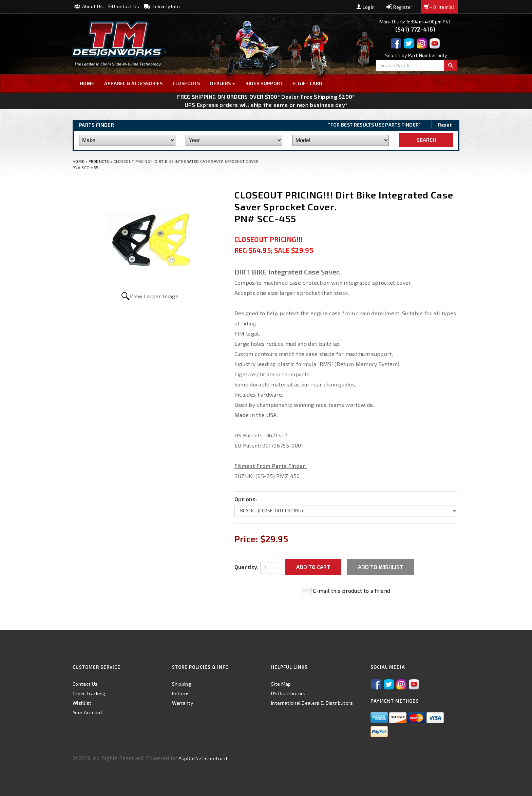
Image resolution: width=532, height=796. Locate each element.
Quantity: (247, 567)
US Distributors (288, 693)
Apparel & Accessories (133, 83)
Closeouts (186, 83)
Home (87, 83)
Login (365, 7)
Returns (181, 693)
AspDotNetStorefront (203, 758)
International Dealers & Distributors (312, 703)
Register (400, 7)
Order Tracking (89, 693)
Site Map (281, 684)
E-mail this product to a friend (351, 591)
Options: (246, 499)
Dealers (223, 83)
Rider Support (264, 83)
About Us (89, 6)
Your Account (88, 712)
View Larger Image (154, 296)
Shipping (182, 684)
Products (99, 161)
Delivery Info (162, 6)
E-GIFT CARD (308, 83)
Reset (445, 125)
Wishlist (82, 703)
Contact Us (124, 6)
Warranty (183, 703)
